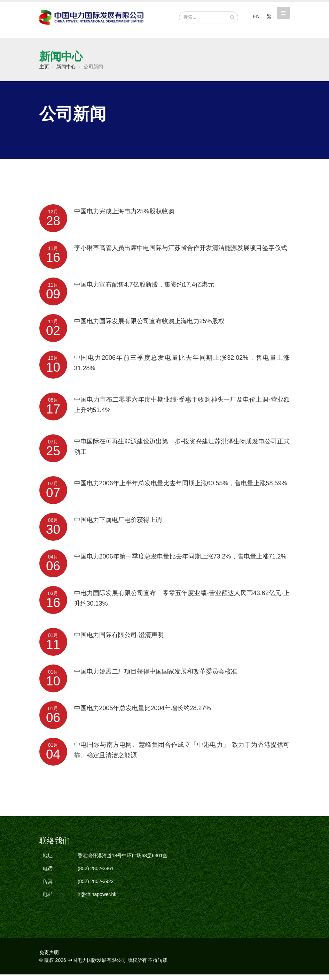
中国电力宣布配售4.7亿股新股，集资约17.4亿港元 (144, 290)
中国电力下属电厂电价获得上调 (118, 525)
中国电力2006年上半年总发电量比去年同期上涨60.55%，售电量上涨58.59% (181, 489)
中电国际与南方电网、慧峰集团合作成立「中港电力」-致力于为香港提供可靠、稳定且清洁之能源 (182, 755)
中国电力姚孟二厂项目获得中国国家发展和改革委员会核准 (156, 677)
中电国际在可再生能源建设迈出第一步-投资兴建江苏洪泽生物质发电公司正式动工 (182, 452)
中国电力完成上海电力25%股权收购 (124, 217)
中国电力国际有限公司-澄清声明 (119, 640)
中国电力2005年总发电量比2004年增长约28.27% (143, 714)
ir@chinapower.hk (97, 900)
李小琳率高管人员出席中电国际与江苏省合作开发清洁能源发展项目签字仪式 (181, 253)
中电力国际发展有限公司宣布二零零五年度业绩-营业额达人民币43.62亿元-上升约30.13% (182, 604)
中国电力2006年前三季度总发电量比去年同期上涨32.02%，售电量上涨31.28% (182, 369)
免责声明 (49, 958)
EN (256, 16)
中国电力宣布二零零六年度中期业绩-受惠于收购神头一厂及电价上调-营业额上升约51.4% (182, 410)
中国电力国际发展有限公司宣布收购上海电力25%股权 (149, 327)
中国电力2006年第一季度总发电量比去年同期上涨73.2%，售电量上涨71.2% (180, 562)
